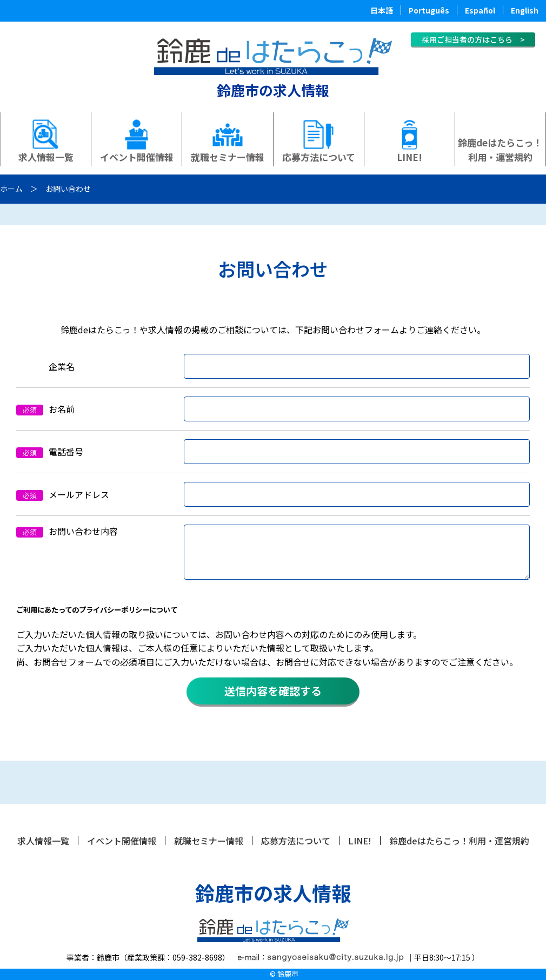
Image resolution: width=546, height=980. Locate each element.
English (525, 10)
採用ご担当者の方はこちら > (473, 39)
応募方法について (319, 157)
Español (480, 10)
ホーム (11, 189)
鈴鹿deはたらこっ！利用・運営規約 (500, 150)
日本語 (382, 10)
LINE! (409, 157)
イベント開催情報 (137, 157)
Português (429, 10)
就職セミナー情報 (228, 157)
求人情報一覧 (46, 157)
